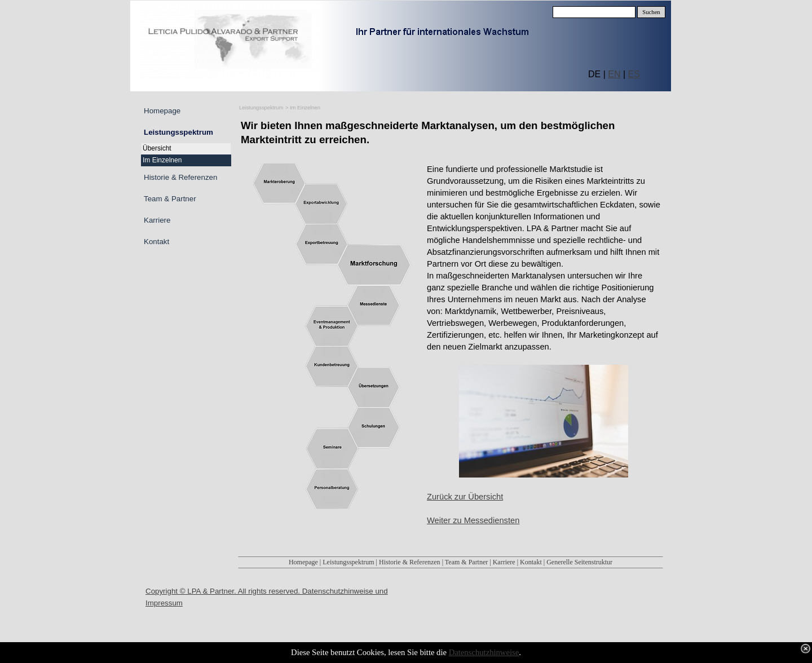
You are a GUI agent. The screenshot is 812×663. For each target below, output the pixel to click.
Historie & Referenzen (410, 562)
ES (634, 74)
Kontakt (531, 562)
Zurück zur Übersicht (465, 497)
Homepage (303, 562)
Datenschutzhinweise (484, 652)
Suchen (651, 12)
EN (614, 74)
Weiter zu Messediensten (473, 520)
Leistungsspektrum (261, 108)
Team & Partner (466, 562)
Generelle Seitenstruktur (579, 562)
